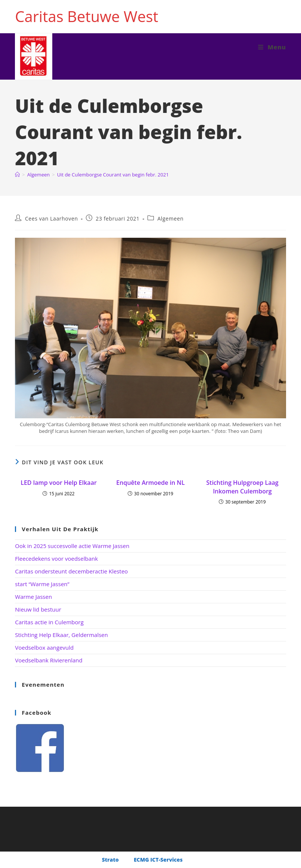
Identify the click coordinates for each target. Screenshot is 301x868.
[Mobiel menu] (272, 47)
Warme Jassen (33, 597)
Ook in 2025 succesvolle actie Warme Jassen (72, 546)
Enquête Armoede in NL (150, 483)
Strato (110, 860)
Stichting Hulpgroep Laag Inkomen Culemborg (242, 487)
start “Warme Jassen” (42, 584)
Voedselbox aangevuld (44, 647)
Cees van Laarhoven (52, 218)
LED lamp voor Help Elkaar (59, 483)
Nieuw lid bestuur (38, 609)
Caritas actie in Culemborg (49, 622)
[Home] (17, 175)
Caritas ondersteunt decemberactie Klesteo (71, 571)
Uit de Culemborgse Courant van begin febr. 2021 (113, 175)
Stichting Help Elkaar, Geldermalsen (61, 635)
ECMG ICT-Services (158, 860)
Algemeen (170, 218)
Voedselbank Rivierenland (49, 660)
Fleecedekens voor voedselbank (56, 558)
